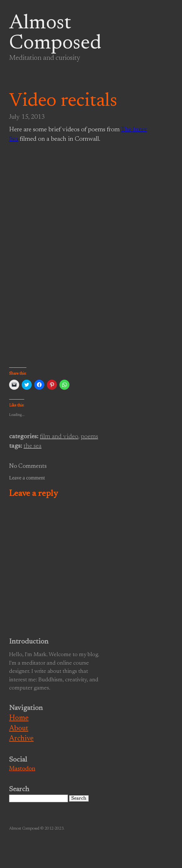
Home (19, 718)
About (19, 729)
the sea (33, 446)
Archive (21, 739)
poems (89, 437)
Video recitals (63, 101)
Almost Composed (55, 34)
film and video (59, 437)
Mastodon (22, 769)
